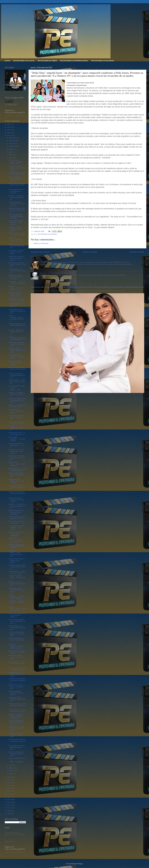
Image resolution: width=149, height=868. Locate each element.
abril (10, 765)
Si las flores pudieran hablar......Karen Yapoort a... (17, 577)
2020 (9, 780)
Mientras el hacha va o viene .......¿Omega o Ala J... (16, 687)
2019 (9, 783)
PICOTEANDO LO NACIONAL (103, 61)
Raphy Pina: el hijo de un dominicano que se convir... (16, 258)
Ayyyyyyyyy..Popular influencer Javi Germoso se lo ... (17, 699)
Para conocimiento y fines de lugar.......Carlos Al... (17, 423)
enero (11, 774)
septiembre (13, 146)
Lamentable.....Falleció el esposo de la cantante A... (16, 603)
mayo (11, 158)
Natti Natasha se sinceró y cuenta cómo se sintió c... (17, 185)
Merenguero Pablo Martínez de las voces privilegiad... (16, 481)
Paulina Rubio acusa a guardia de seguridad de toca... (17, 311)
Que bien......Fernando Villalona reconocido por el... (17, 394)
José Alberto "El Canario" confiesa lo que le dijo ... (17, 299)
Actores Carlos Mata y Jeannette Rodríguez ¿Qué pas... (16, 216)
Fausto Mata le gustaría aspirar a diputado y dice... (16, 417)
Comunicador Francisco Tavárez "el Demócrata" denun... (17, 344)
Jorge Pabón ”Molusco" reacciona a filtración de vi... (17, 487)
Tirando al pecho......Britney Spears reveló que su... (17, 609)
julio (10, 152)
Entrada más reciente (40, 252)
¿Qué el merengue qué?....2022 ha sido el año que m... (17, 179)
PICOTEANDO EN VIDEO (47, 61)
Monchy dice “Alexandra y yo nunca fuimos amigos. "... (17, 615)
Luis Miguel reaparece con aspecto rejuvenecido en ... (17, 325)
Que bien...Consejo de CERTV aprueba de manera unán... (16, 716)
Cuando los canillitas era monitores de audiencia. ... (17, 493)
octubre (11, 144)
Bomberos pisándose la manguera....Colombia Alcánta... (16, 546)
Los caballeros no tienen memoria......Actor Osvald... (16, 528)
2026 (9, 124)
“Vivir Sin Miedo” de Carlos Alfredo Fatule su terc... (17, 711)
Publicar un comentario (41, 243)
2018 (9, 786)
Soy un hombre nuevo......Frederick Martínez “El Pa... (15, 162)
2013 (9, 799)
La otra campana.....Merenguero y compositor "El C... (17, 338)
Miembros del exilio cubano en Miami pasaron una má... (15, 294)
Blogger (80, 864)
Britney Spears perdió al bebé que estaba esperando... (16, 512)
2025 (9, 127)
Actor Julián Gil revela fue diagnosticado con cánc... (17, 747)
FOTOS (7, 61)
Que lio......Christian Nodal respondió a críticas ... (17, 406)
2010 (9, 808)
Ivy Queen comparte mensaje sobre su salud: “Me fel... (17, 168)
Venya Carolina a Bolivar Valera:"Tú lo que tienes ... (17, 369)
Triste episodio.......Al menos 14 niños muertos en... (17, 271)
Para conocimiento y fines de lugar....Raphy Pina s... (17, 210)
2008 (9, 814)
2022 (9, 136)
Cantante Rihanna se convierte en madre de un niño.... (16, 357)
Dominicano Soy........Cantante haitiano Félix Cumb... (16, 240)
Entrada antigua (137, 252)
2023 (9, 133)
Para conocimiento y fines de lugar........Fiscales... (17, 652)
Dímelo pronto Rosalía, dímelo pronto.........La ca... (16, 445)
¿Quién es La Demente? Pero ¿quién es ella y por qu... (16, 722)
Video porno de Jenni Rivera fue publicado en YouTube (57, 273)
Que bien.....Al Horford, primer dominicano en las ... (16, 198)
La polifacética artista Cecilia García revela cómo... (16, 590)
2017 (9, 788)
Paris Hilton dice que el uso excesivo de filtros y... (16, 640)
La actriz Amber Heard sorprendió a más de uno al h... (16, 305)
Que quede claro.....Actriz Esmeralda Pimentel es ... (17, 663)
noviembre (12, 141)
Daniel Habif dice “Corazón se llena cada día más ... (17, 173)
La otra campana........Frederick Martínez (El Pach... (17, 596)
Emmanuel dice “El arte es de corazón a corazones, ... (17, 741)
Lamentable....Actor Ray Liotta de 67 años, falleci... (16, 252)
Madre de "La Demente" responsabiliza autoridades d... (16, 534)
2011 (9, 805)
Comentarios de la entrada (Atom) (51, 256)
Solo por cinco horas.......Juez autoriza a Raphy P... (17, 464)
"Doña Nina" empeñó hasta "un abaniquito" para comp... (17, 400)
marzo (11, 768)
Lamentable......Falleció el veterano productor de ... (17, 282)
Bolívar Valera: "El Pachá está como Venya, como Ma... (17, 458)
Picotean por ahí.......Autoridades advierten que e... (15, 540)
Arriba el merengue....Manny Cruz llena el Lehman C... (16, 318)
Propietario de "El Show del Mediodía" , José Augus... (16, 451)
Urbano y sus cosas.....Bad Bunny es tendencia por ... (17, 705)
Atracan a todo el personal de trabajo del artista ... (17, 669)
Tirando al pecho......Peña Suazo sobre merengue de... (17, 382)
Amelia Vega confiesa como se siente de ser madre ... (16, 657)
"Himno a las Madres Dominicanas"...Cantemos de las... (17, 204)
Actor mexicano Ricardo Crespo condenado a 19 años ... (17, 621)
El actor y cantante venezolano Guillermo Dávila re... (16, 693)
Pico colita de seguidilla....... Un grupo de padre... (17, 439)
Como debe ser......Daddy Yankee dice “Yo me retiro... (17, 729)
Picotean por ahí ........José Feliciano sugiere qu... (17, 469)
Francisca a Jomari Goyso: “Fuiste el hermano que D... (17, 567)
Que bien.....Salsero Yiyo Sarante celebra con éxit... (16, 332)
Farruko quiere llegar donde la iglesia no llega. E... (15, 363)
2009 (9, 811)
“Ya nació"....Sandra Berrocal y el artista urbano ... (15, 229)
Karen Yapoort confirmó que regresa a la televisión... (16, 191)
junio (10, 155)
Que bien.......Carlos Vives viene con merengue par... (17, 506)
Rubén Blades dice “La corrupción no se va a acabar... (16, 674)
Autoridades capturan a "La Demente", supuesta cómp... (17, 735)
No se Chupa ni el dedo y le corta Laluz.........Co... (17, 522)
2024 (9, 130)
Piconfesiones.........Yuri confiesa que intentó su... (16, 428)
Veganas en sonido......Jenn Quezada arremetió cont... (15, 553)
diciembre (12, 138)
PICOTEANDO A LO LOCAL (24, 61)
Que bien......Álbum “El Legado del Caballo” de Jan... (17, 584)
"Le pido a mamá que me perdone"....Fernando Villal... (16, 634)
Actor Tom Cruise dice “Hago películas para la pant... (17, 375)
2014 (9, 797)
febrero (11, 771)
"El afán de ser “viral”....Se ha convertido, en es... (17, 434)
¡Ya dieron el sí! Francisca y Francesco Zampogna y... (17, 680)
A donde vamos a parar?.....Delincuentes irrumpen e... (17, 411)
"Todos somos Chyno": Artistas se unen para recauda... (16, 500)
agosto (11, 149)
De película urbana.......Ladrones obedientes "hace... (16, 646)
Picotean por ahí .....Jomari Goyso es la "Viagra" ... (17, 572)
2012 (9, 802)
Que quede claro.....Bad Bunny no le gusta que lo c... (16, 246)
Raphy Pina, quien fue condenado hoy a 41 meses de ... (16, 277)
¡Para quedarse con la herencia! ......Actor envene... (16, 222)
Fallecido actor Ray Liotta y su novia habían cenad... (17, 234)
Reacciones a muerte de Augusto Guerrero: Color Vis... (17, 265)
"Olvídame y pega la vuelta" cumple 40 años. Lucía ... (17, 350)
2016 (9, 791)
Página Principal (90, 252)
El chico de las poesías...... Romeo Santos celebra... (17, 560)
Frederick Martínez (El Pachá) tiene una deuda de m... (17, 628)
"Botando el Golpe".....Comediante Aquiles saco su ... (16, 288)
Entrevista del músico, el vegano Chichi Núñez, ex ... (16, 475)
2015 (9, 794)
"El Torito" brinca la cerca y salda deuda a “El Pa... (17, 518)
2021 (9, 777)
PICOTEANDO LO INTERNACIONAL (74, 61)
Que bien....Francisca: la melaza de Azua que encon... (16, 754)
